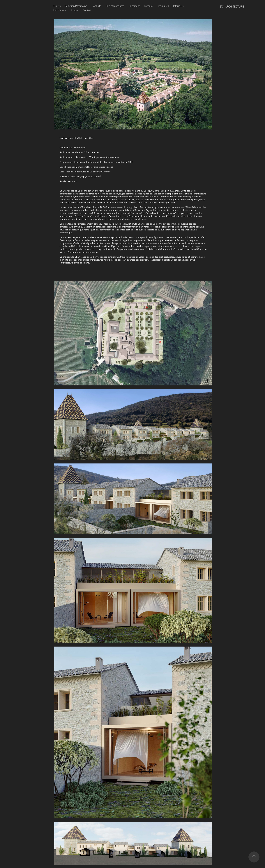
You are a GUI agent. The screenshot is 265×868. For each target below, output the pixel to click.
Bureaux (149, 6)
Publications (60, 10)
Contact (87, 10)
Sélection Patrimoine (76, 6)
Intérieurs (178, 6)
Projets (57, 6)
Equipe (74, 10)
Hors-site (96, 6)
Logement (134, 6)
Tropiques (163, 6)
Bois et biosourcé (115, 6)
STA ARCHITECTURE (232, 6)
